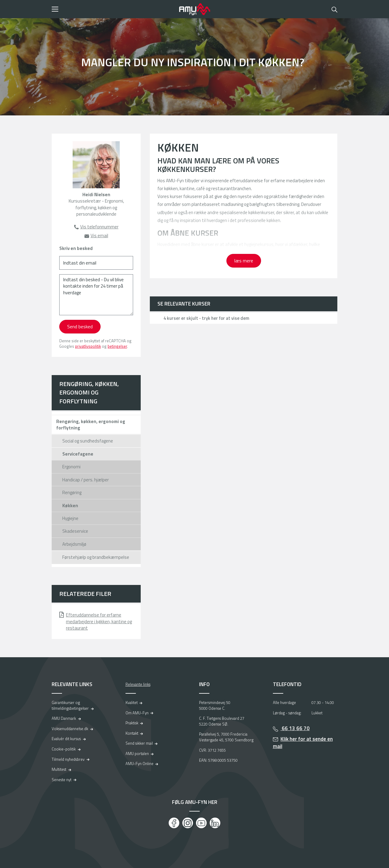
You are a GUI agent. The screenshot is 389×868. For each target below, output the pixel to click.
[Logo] (194, 9)
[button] (113, 9)
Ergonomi (71, 467)
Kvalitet (132, 702)
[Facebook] (174, 823)
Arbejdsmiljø (74, 544)
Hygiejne (70, 518)
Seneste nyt (62, 780)
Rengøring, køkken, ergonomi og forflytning (89, 392)
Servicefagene (78, 454)
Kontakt (132, 733)
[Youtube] (201, 823)
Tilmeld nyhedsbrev (68, 759)
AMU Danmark (64, 718)
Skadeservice (75, 531)
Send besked (80, 326)
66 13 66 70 (295, 728)
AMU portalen (137, 754)
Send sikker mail (139, 743)
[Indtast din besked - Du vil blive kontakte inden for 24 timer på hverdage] (96, 295)
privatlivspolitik (88, 346)
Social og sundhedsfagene (88, 441)
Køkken (70, 506)
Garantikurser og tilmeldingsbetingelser (70, 705)
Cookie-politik (64, 749)
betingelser (117, 346)
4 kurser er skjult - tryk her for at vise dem (206, 318)
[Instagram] (188, 823)
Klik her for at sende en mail (303, 743)
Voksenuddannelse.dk (70, 729)
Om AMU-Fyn (137, 713)
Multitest (59, 769)
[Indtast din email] (96, 263)
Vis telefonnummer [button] (99, 227)
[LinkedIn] (215, 823)
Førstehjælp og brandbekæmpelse (96, 557)
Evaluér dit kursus (66, 739)
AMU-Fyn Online (139, 764)
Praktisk (132, 723)
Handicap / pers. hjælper (86, 480)
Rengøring (72, 492)
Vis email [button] (99, 236)
